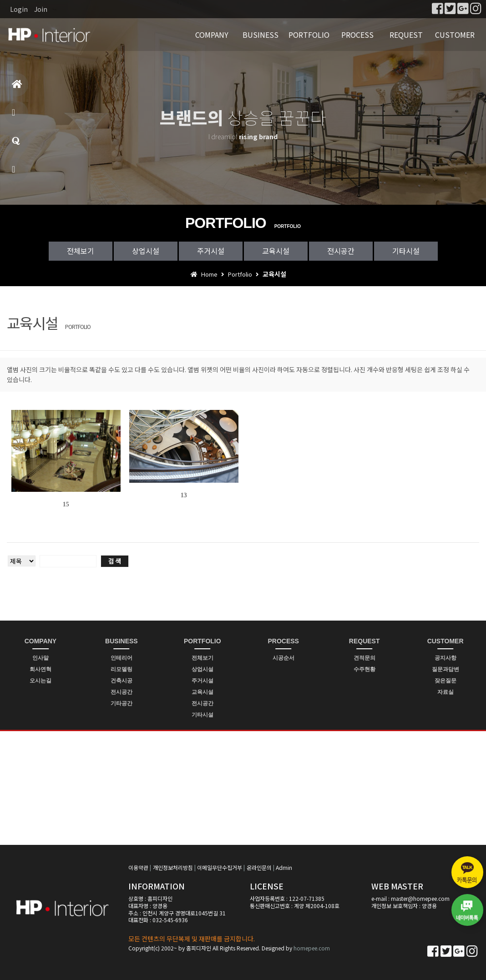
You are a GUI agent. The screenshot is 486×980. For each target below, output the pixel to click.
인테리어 (121, 658)
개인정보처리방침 (173, 867)
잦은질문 (445, 681)
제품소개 (15, 116)
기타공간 (121, 703)
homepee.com (312, 948)
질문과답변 (16, 145)
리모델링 (121, 669)
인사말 (40, 658)
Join (41, 9)
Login (19, 9)
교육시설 (276, 251)
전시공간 (341, 251)
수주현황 (364, 669)
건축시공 (121, 681)
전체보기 (81, 251)
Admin (284, 867)
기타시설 (406, 251)
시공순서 (283, 658)
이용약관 (138, 867)
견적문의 (364, 658)
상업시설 (146, 251)
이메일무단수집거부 (220, 867)
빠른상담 (15, 173)
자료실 (445, 692)
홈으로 (17, 88)
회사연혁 (40, 669)
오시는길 (40, 681)
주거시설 (211, 251)
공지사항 (445, 658)
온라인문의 (259, 867)
